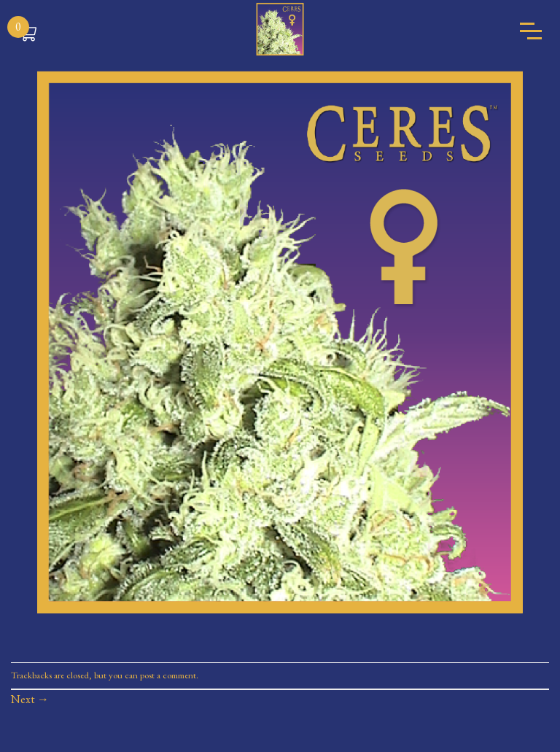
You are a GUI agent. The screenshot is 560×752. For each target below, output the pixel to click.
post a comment (168, 675)
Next (30, 699)
